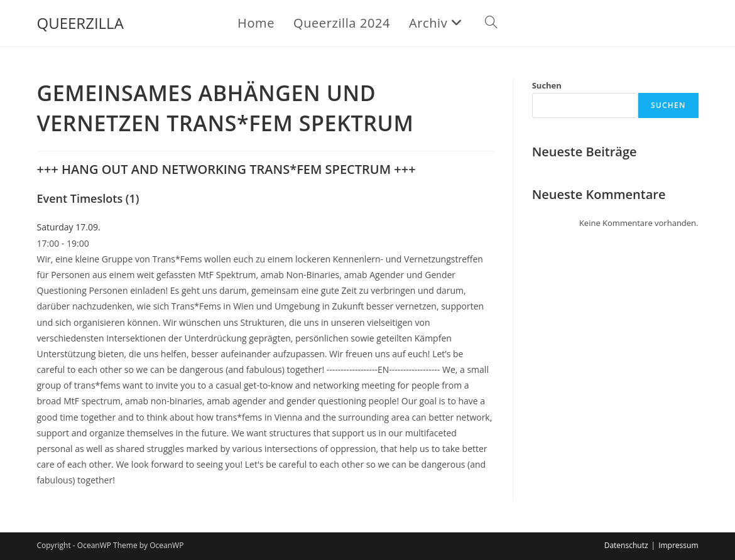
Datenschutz (626, 545)
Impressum (678, 545)
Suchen (547, 85)
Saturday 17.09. (69, 227)
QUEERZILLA (80, 23)
